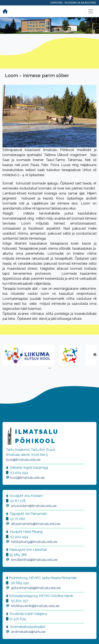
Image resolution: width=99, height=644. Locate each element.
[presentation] (49, 368)
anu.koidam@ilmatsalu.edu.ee (34, 506)
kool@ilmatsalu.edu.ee (23, 460)
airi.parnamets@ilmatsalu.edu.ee (36, 524)
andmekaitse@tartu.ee (28, 632)
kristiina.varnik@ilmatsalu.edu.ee (35, 606)
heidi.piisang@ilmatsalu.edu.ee (34, 542)
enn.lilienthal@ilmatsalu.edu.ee (34, 560)
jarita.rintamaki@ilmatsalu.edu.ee (36, 588)
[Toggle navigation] (91, 11)
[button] (8, 636)
